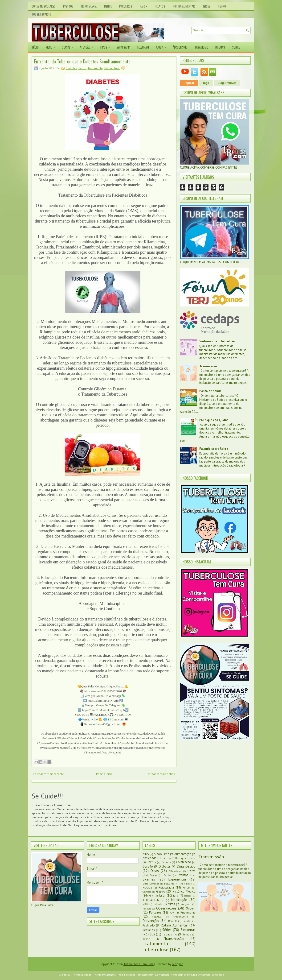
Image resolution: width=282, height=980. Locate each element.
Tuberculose (112, 68)
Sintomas (188, 930)
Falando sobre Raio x (214, 449)
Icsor (162, 895)
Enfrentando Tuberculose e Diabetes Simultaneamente (82, 61)
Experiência (177, 879)
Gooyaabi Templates (213, 975)
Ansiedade (149, 858)
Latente (159, 900)
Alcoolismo (162, 854)
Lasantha (110, 975)
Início (35, 47)
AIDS (146, 854)
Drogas (220, 47)
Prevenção (151, 921)
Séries (206, 6)
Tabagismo (201, 47)
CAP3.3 (151, 862)
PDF (172, 912)
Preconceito (180, 916)
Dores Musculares (44, 6)
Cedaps (166, 862)
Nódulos (147, 909)
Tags (206, 83)
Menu (52, 46)
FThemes (76, 975)
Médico (146, 904)
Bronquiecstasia (185, 858)
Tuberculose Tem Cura (139, 964)
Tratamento (95, 68)
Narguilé (186, 904)
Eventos (68, 6)
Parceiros (126, 6)
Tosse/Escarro (41, 14)
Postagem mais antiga (160, 774)
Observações (166, 908)
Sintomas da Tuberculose (217, 341)
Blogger (177, 964)
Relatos (160, 6)
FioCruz (147, 887)
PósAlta (157, 916)
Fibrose (188, 884)
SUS (152, 934)
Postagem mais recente (48, 774)
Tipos (107, 46)
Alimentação (183, 854)
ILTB (145, 900)
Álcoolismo (180, 47)
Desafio (148, 866)
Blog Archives (227, 83)
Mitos (171, 904)
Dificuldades (175, 871)
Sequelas (149, 930)
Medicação (179, 900)
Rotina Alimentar (184, 6)
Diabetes (72, 68)
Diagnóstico (186, 866)
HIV (151, 895)
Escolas (167, 875)
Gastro (161, 891)
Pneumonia (188, 912)
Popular (189, 83)
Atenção (88, 46)
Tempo (222, 6)
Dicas (155, 871)
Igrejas (188, 896)
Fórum (186, 887)
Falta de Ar (171, 883)
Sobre (236, 47)
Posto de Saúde (210, 391)
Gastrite (147, 892)
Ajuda (163, 46)
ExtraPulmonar (151, 884)
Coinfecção (184, 862)
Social (69, 46)
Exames (149, 879)
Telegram (143, 47)
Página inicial (105, 774)
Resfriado (149, 925)
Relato (187, 921)
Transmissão (208, 366)
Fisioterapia (89, 6)
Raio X (143, 6)
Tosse (146, 939)
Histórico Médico (184, 891)
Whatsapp (123, 47)
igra (176, 895)
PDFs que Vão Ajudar (214, 420)
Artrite (167, 858)
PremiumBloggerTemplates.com (135, 975)
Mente (108, 6)
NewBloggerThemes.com (169, 975)
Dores (192, 871)
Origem (191, 908)
